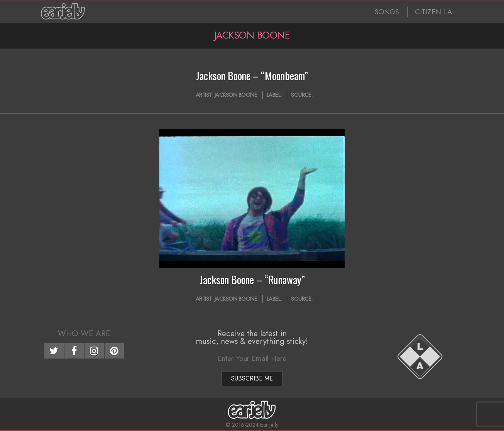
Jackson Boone (236, 95)
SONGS (387, 12)
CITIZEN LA (433, 12)
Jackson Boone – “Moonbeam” (252, 76)
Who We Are (84, 333)
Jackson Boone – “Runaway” (252, 279)
